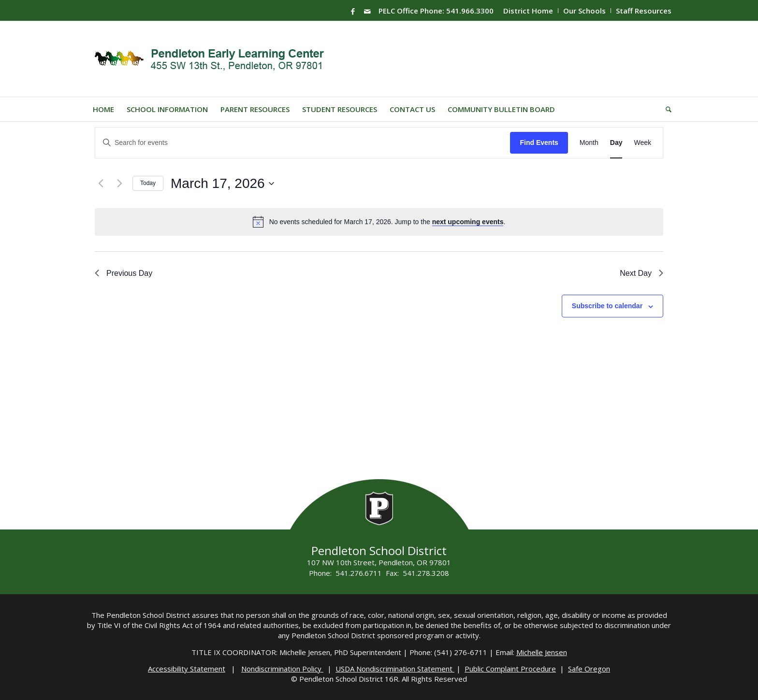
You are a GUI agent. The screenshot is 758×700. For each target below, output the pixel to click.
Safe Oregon (589, 669)
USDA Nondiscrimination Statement (395, 669)
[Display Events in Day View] (616, 143)
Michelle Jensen (542, 652)
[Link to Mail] (367, 11)
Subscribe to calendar (607, 306)
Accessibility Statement (187, 669)
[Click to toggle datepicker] (222, 184)
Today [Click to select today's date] (148, 183)
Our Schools (584, 11)
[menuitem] (528, 11)
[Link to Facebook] (353, 11)
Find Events (539, 143)
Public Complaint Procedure (510, 669)
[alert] (387, 222)
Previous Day (124, 273)
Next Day (641, 273)
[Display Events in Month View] (589, 143)
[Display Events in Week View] (642, 143)
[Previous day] (101, 184)
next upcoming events (468, 222)
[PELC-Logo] (213, 59)
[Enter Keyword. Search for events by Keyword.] (303, 143)
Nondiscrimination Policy (282, 669)
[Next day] (119, 184)
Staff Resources (644, 11)
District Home (528, 11)
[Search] (665, 109)
